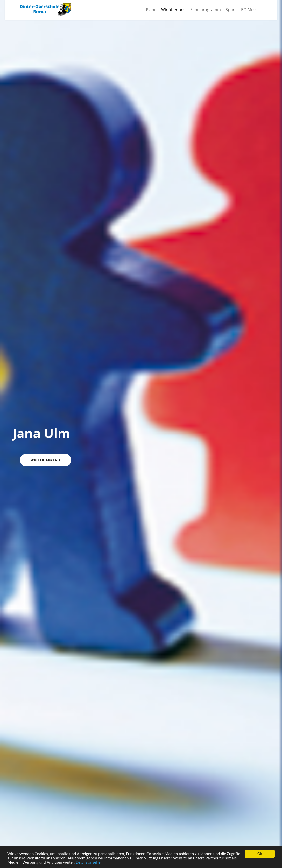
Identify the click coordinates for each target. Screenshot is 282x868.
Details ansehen (89, 862)
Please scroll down (141, 843)
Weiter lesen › (46, 460)
